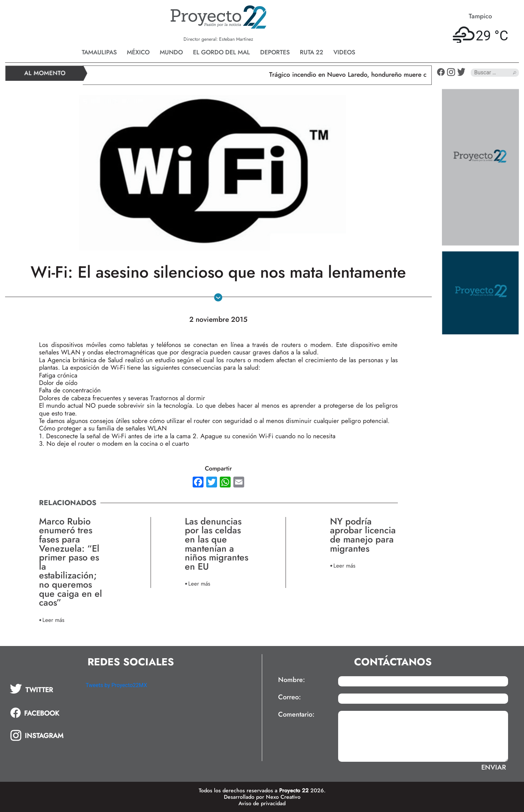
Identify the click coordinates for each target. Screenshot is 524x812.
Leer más (53, 620)
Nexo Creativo (283, 797)
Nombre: (292, 680)
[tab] (43, 689)
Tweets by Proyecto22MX (116, 685)
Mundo (171, 52)
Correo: (289, 697)
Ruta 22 (312, 52)
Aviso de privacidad (262, 803)
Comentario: (296, 715)
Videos (344, 52)
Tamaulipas (99, 52)
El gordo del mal (221, 52)
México (138, 52)
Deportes (275, 52)
